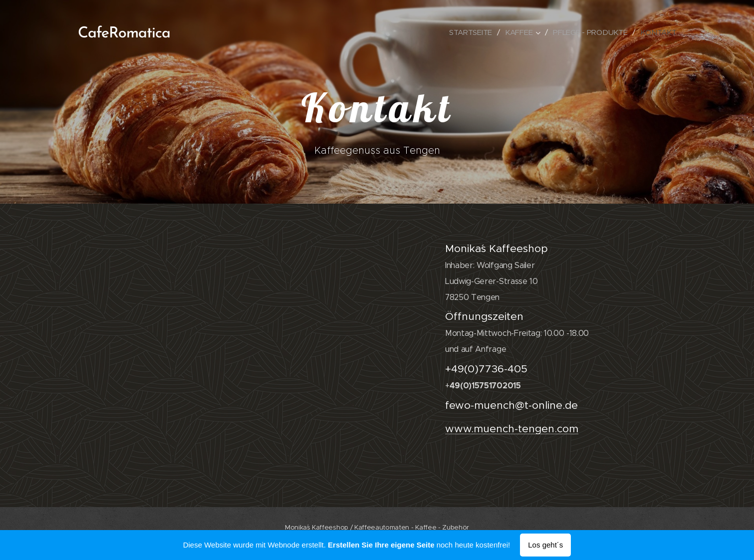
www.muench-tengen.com (511, 429)
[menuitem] (469, 32)
